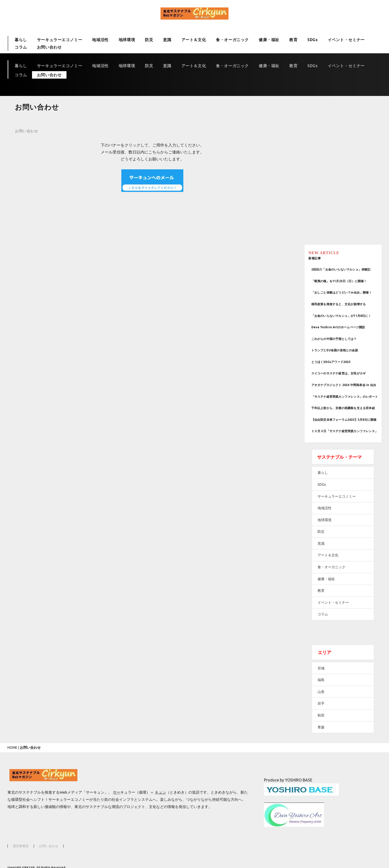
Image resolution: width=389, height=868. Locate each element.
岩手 (332, 694)
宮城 (332, 659)
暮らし (21, 40)
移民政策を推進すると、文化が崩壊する (349, 280)
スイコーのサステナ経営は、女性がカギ (349, 350)
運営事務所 (21, 837)
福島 (332, 671)
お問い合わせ (49, 49)
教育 (293, 40)
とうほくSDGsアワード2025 (342, 339)
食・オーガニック (232, 40)
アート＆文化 (194, 40)
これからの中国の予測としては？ (345, 316)
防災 (149, 40)
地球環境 (127, 40)
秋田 (332, 706)
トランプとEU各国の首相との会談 (345, 327)
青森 (332, 718)
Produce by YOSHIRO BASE (288, 771)
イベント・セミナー (346, 40)
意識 (167, 40)
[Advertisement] (350, 137)
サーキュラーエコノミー (60, 40)
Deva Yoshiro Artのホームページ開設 (349, 304)
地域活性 (100, 40)
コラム (21, 49)
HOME (12, 739)
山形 (332, 683)
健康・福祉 (269, 40)
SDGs (312, 40)
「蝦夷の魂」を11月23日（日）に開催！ (350, 256)
